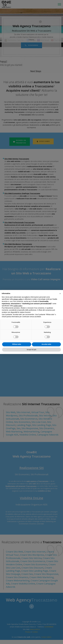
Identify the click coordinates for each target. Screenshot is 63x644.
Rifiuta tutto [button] (17, 344)
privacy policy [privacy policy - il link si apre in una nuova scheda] (18, 299)
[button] (60, 294)
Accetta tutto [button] (46, 344)
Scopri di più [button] (31, 350)
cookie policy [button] (18, 306)
